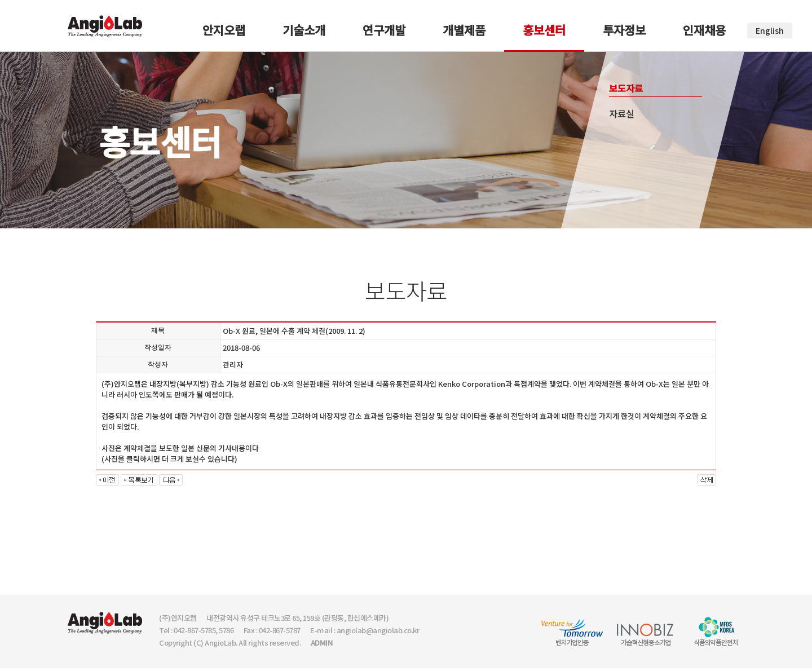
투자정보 (624, 30)
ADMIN (322, 643)
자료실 (622, 113)
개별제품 (464, 30)
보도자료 (626, 88)
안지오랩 (224, 30)
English (770, 30)
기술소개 (304, 30)
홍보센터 (544, 30)
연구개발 (384, 30)
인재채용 (704, 30)
